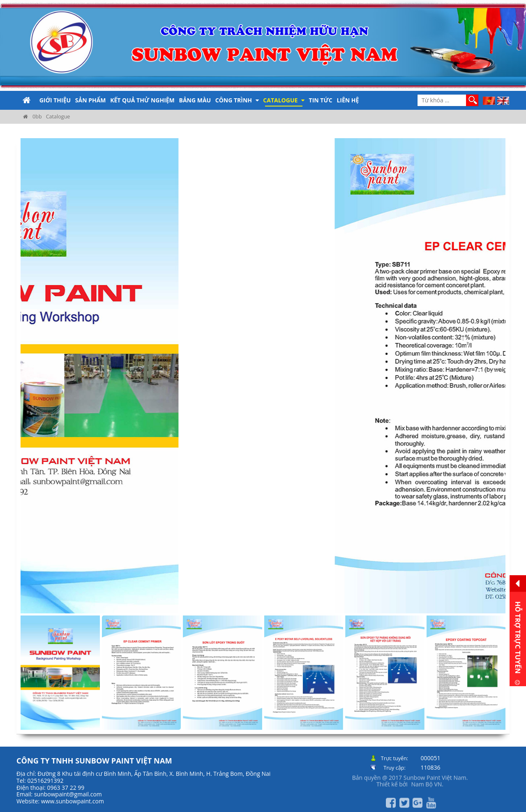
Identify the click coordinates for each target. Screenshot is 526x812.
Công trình (237, 100)
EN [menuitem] (503, 101)
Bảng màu (195, 100)
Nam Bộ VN (426, 779)
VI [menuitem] (489, 101)
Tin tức (321, 100)
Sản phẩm (91, 100)
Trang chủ (27, 100)
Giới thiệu (55, 100)
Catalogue (284, 100)
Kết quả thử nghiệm (142, 100)
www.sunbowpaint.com (73, 801)
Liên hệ (348, 100)
